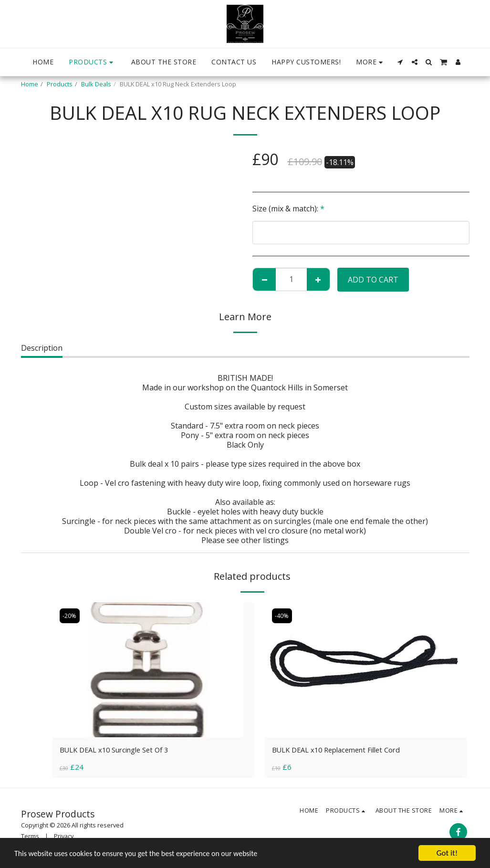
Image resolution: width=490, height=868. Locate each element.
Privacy (64, 837)
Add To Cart (373, 280)
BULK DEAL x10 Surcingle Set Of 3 (120, 751)
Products (60, 84)
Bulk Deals (96, 84)
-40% (283, 616)
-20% (70, 616)
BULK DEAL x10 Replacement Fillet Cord (343, 751)
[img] (153, 670)
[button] (400, 62)
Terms (30, 837)
